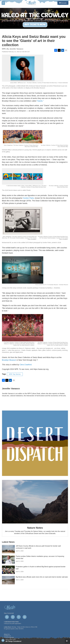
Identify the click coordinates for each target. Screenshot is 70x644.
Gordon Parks (28, 198)
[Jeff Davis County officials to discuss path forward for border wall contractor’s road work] (8, 549)
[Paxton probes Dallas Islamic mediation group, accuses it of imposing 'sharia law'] (8, 559)
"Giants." (40, 101)
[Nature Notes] (35, 502)
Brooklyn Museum (9, 360)
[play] (3, 640)
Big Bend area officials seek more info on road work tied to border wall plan (42, 577)
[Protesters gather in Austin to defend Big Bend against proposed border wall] (8, 570)
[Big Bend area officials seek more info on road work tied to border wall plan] (8, 580)
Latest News (8, 542)
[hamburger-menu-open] (3, 3)
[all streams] (67, 641)
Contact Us (7, 636)
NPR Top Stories (15, 374)
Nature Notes (35, 528)
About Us (7, 634)
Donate (64, 3)
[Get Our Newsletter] (35, 443)
